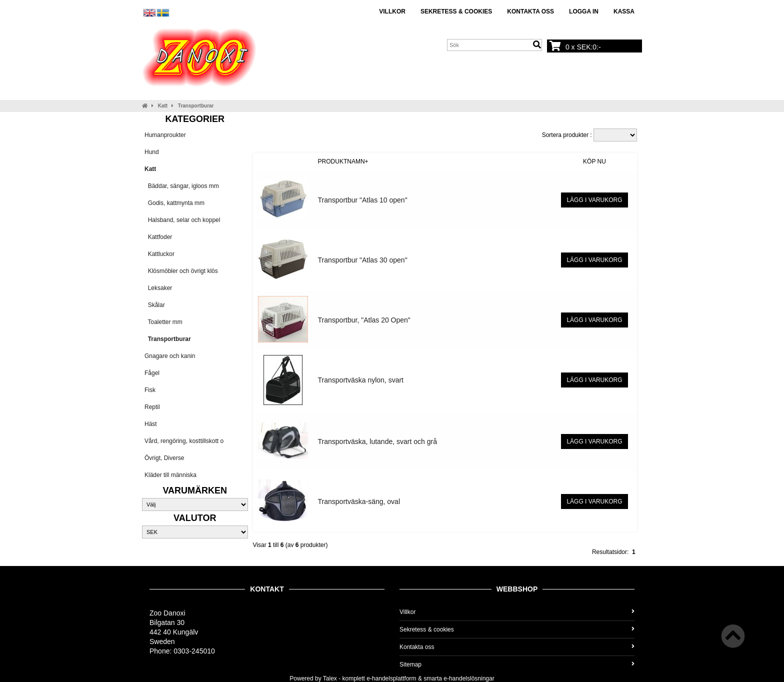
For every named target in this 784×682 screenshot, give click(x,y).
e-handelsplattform (391, 678)
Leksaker (158, 288)
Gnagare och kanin (170, 356)
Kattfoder (158, 237)
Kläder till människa (170, 475)
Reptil (152, 407)
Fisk (150, 390)
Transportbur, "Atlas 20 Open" (364, 320)
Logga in (584, 11)
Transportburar (196, 106)
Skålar (155, 305)
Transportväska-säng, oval (359, 501)
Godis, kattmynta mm (174, 203)
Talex (330, 678)
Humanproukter (165, 135)
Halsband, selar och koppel (182, 220)
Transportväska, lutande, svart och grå (377, 441)
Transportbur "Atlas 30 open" (363, 260)
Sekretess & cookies (456, 11)
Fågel (152, 373)
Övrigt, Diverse (164, 458)
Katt (163, 106)
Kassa (624, 11)
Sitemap (517, 664)
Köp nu (594, 161)
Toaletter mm (163, 322)
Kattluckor (159, 254)
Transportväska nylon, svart (361, 380)
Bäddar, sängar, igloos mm (182, 186)
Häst (151, 424)
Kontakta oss (530, 11)
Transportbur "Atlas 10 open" (363, 200)
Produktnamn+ (343, 161)
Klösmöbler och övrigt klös (181, 271)
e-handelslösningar (469, 678)
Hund (152, 152)
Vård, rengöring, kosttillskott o (184, 441)
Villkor (392, 11)
